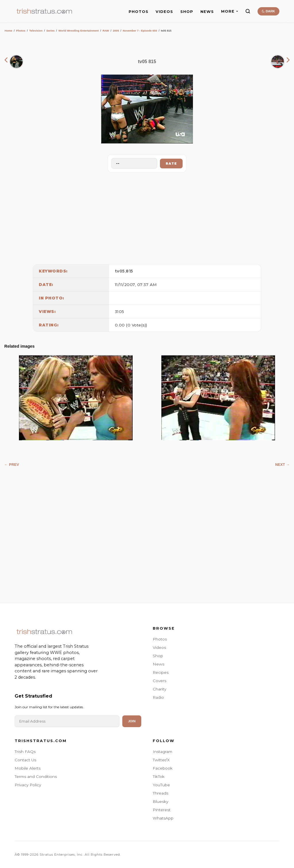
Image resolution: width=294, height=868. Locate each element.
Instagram (163, 752)
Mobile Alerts (28, 768)
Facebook (163, 768)
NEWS (207, 12)
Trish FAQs (25, 752)
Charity (159, 689)
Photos (21, 31)
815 (129, 271)
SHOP (187, 12)
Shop (158, 656)
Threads (160, 793)
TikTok (159, 776)
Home (8, 31)
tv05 (120, 271)
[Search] (248, 11)
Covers (159, 681)
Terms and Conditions (36, 776)
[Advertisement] (147, 217)
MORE (230, 11)
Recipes (161, 672)
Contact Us (25, 760)
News (158, 664)
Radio (158, 697)
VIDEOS (164, 12)
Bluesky (160, 801)
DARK (268, 11)
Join (132, 721)
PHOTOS (139, 12)
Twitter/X (161, 760)
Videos (159, 647)
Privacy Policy (28, 785)
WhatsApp (163, 818)
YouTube (161, 785)
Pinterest (162, 810)
